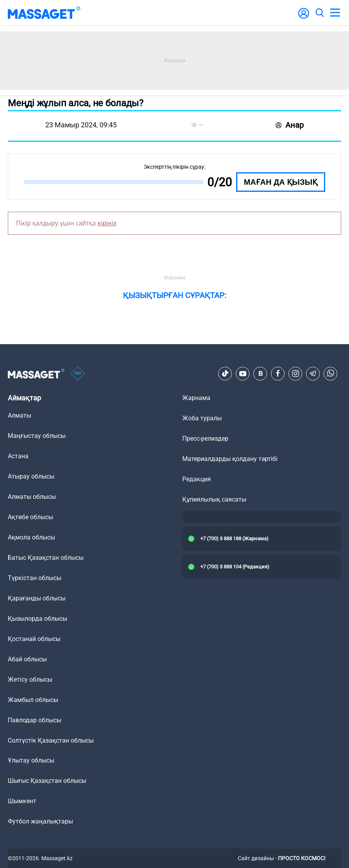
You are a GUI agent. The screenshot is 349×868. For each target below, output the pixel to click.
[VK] (260, 373)
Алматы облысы (32, 497)
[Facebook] (278, 373)
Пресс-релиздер (205, 438)
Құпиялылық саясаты (214, 499)
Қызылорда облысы (37, 619)
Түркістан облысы (35, 578)
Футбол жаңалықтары (40, 821)
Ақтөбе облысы (30, 517)
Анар (290, 125)
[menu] (335, 13)
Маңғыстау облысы (37, 436)
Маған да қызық (281, 182)
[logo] (44, 13)
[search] (319, 13)
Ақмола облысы (31, 537)
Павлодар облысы (35, 720)
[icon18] (78, 374)
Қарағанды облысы (37, 598)
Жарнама (196, 398)
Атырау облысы (31, 476)
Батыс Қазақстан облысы (46, 558)
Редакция (197, 479)
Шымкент (22, 801)
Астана (18, 456)
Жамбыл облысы (33, 700)
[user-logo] (304, 17)
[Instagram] (296, 373)
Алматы (20, 415)
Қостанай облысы (34, 639)
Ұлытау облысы (31, 760)
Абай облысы (27, 659)
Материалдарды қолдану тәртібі (230, 459)
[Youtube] (243, 373)
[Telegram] (313, 373)
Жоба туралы (202, 418)
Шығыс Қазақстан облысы (47, 781)
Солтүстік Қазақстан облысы (51, 740)
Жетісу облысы (30, 680)
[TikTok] (225, 373)
